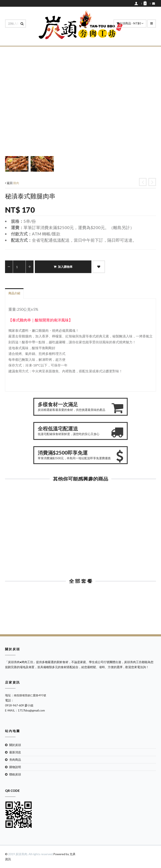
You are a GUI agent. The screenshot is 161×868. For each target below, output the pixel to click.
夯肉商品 (15, 760)
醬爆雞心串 (41, 540)
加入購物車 (63, 267)
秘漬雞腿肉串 (120, 540)
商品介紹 (14, 293)
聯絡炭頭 (15, 774)
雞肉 (16, 183)
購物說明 (15, 767)
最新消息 (15, 752)
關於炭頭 (15, 745)
